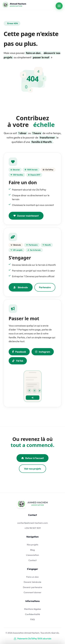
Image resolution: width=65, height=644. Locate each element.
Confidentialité (32, 614)
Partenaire (45, 288)
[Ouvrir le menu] (59, 6)
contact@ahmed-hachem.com (32, 523)
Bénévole (21, 288)
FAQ (33, 619)
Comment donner (32, 592)
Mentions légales (32, 609)
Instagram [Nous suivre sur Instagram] (43, 352)
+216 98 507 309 (32, 528)
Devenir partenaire (32, 587)
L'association (32, 555)
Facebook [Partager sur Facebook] (19, 352)
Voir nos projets (33, 469)
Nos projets (32, 545)
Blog (33, 550)
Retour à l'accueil (32, 458)
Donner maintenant (26, 216)
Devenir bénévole (33, 582)
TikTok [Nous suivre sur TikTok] (18, 361)
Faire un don (33, 577)
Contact (33, 560)
